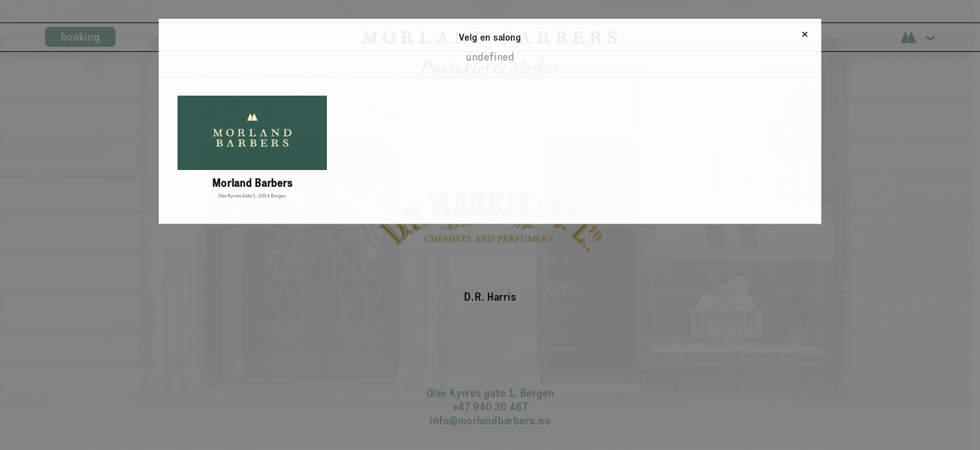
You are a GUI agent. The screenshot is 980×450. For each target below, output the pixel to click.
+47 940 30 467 (490, 407)
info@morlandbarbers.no (490, 421)
